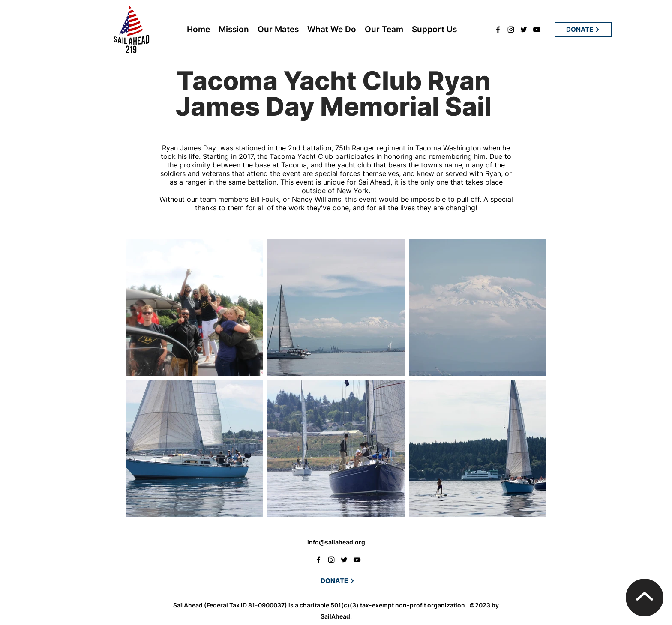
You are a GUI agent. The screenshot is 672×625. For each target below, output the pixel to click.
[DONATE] (583, 30)
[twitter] (524, 30)
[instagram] (511, 30)
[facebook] (498, 30)
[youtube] (537, 30)
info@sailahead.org (336, 542)
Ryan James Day (189, 148)
